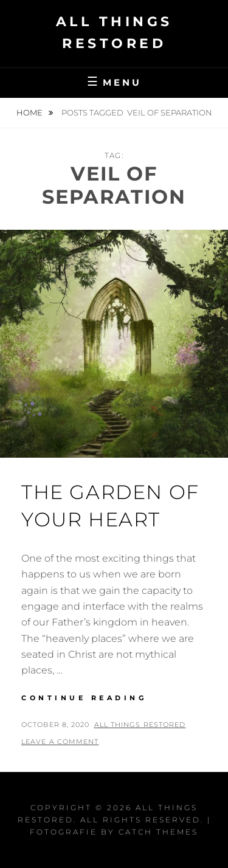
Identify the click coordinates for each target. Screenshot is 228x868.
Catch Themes (158, 832)
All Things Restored (140, 725)
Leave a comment (60, 742)
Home (30, 112)
